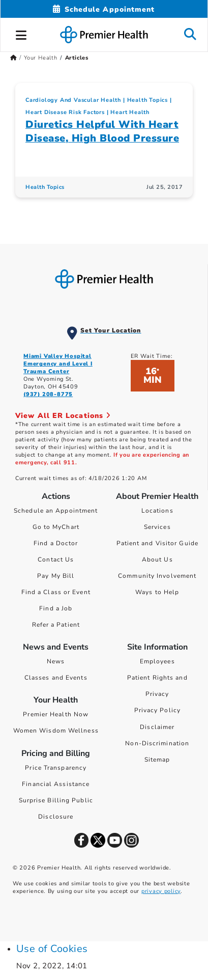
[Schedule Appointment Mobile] (104, 9)
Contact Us (56, 559)
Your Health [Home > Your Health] (41, 58)
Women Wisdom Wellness (56, 731)
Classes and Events (56, 678)
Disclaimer (157, 727)
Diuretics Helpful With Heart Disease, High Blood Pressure (102, 131)
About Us (157, 559)
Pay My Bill (56, 576)
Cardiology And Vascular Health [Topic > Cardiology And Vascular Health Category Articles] (73, 100)
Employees (157, 661)
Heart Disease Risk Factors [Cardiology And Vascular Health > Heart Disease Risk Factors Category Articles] (65, 112)
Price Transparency (56, 768)
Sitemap (157, 760)
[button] (21, 34)
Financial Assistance (56, 784)
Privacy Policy (157, 710)
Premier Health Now (56, 714)
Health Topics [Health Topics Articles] (45, 187)
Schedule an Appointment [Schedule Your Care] (56, 511)
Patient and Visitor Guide (158, 543)
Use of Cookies (52, 949)
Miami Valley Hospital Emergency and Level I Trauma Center (58, 364)
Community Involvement (157, 576)
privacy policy (161, 891)
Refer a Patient (56, 625)
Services (157, 527)
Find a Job (56, 608)
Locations (157, 511)
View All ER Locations (63, 416)
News (56, 661)
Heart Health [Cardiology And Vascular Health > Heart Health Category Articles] (130, 112)
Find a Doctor (56, 543)
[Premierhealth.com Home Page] (13, 58)
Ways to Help (157, 592)
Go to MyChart (56, 527)
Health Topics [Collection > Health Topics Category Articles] (147, 100)
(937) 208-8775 (48, 394)
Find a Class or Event (56, 592)
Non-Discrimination (157, 743)
